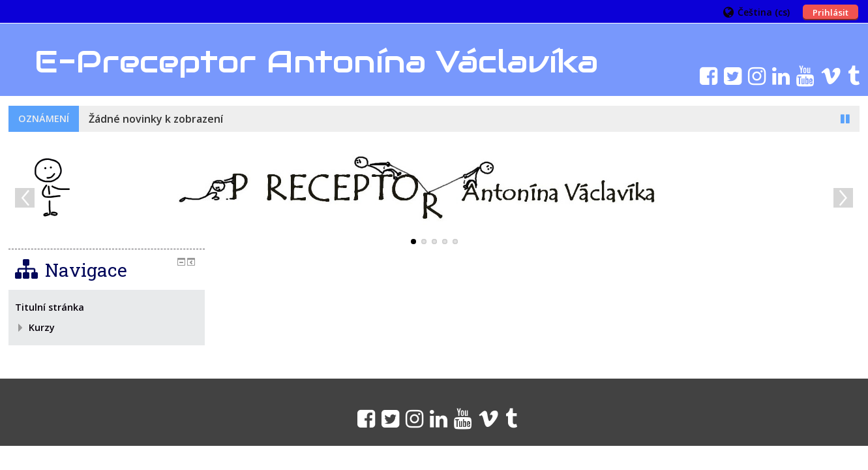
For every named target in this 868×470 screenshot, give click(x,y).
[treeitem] (107, 307)
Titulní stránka (50, 307)
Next (843, 198)
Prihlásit (831, 12)
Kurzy (42, 327)
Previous (25, 198)
